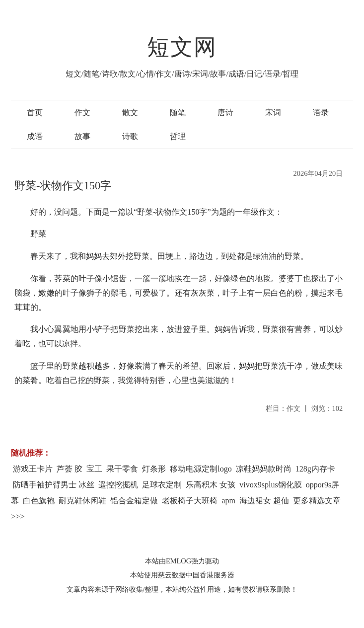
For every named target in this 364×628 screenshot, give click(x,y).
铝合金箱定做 (134, 501)
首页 (35, 113)
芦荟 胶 (70, 469)
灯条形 (154, 469)
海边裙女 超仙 (264, 501)
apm (228, 501)
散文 (130, 113)
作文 (82, 113)
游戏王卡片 (33, 469)
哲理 (178, 136)
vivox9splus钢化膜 (270, 485)
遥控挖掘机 (118, 485)
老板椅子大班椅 (190, 501)
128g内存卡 (315, 469)
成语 (35, 136)
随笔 (178, 113)
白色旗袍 (39, 501)
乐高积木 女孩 (211, 485)
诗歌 (130, 136)
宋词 (273, 113)
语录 (321, 113)
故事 (82, 136)
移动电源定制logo (201, 469)
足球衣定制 (162, 485)
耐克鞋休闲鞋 (82, 501)
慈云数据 (172, 575)
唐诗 (225, 113)
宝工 (94, 469)
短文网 (182, 47)
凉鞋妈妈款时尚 (264, 469)
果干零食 (122, 469)
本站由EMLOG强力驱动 (182, 561)
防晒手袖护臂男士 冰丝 (54, 485)
